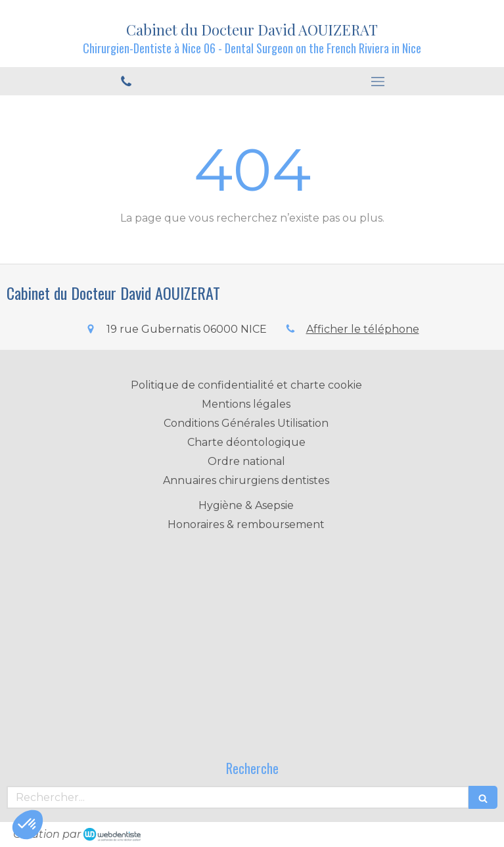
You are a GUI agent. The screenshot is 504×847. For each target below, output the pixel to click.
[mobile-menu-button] (378, 82)
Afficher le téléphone (363, 329)
